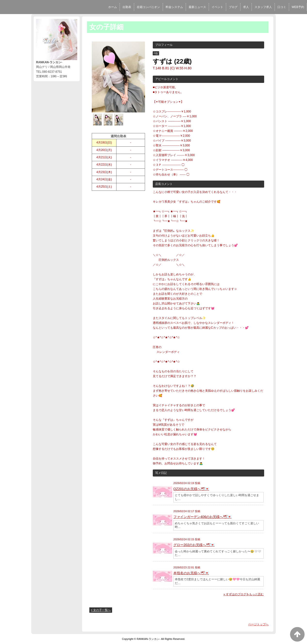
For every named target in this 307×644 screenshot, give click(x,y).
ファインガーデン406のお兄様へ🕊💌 (202, 517)
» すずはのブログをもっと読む (244, 594)
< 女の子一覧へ (101, 610)
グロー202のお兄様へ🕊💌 (194, 545)
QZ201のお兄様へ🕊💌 (191, 489)
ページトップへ (258, 624)
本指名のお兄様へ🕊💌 (191, 573)
